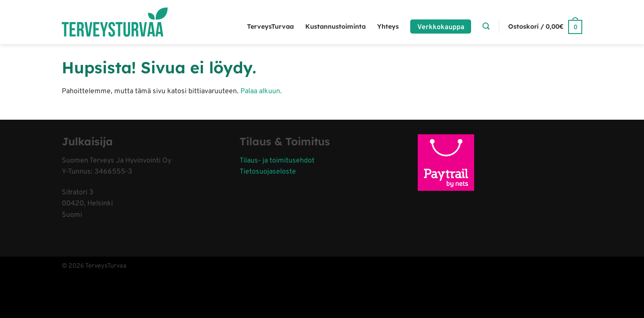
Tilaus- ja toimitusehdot (277, 161)
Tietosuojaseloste (268, 172)
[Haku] (486, 26)
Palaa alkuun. (261, 91)
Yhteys (388, 26)
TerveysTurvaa (270, 26)
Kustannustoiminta (335, 26)
